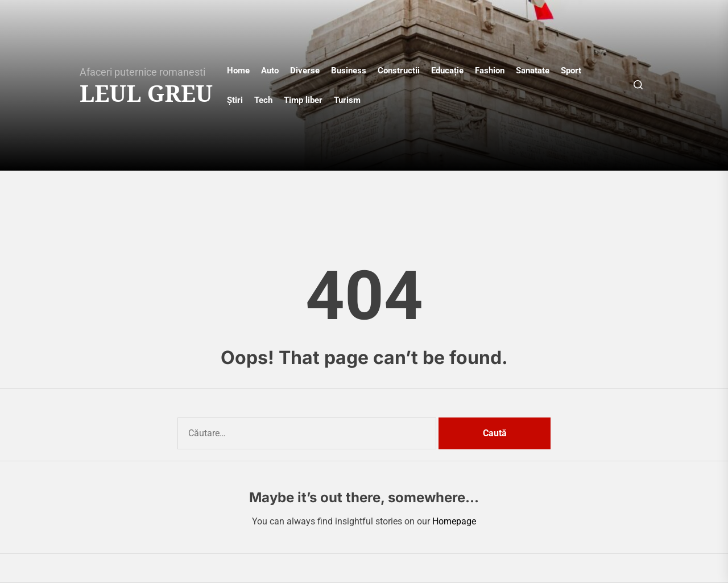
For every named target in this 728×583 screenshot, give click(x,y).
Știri (235, 100)
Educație (447, 71)
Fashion (490, 71)
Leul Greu (146, 93)
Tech (263, 100)
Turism (347, 100)
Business (349, 71)
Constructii (399, 71)
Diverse (305, 71)
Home (238, 71)
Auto (270, 71)
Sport (571, 71)
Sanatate (533, 71)
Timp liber (303, 100)
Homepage (454, 521)
